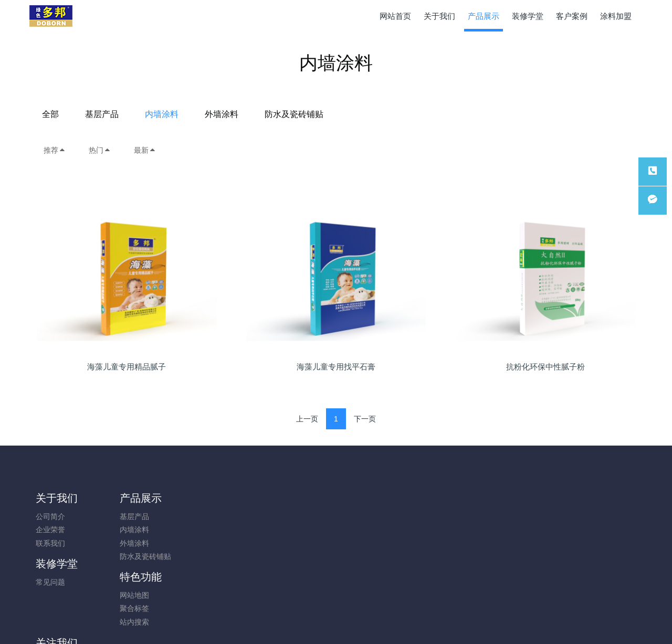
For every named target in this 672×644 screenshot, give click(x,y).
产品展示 (133, 498)
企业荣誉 (50, 530)
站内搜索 (281, 543)
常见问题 (204, 516)
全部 (204, 114)
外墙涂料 (375, 114)
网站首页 (395, 16)
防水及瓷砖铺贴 (447, 114)
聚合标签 (281, 530)
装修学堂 (211, 498)
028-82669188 (537, 522)
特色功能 (287, 498)
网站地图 (281, 516)
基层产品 (255, 114)
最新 (145, 150)
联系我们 (50, 543)
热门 (100, 150)
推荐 (55, 150)
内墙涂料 (315, 114)
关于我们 (57, 498)
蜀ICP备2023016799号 (336, 621)
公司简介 (50, 516)
